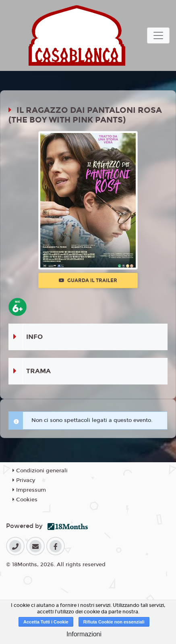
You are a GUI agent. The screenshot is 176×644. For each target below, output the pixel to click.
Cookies (25, 500)
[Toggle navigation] (158, 35)
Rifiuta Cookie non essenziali (114, 622)
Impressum (29, 490)
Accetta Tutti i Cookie (46, 622)
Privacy (24, 480)
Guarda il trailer (88, 280)
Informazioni (84, 634)
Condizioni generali (40, 471)
